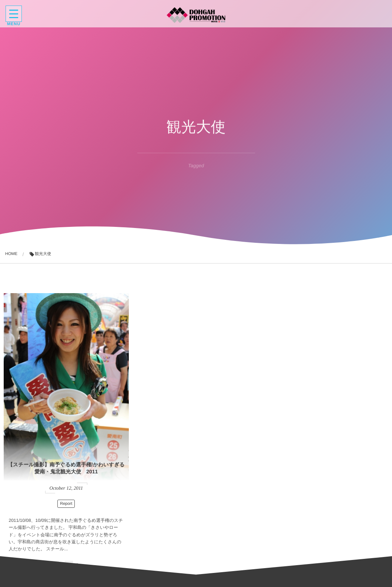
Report (47, 443)
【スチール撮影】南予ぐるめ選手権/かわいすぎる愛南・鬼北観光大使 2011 (47, 409)
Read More (46, 527)
